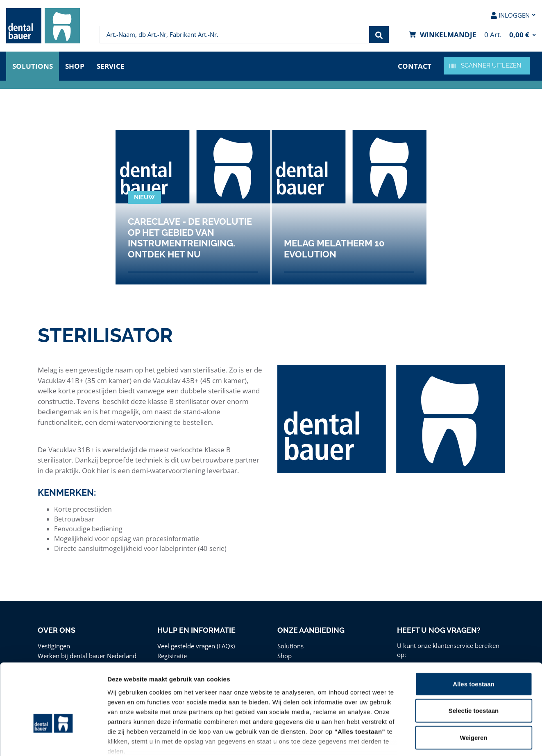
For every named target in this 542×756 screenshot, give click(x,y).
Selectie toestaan (474, 658)
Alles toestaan (474, 631)
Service (111, 66)
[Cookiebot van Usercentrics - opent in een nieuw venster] (53, 740)
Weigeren (473, 685)
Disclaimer (380, 708)
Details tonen (443, 740)
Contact (415, 66)
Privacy (346, 708)
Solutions (33, 66)
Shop (75, 66)
